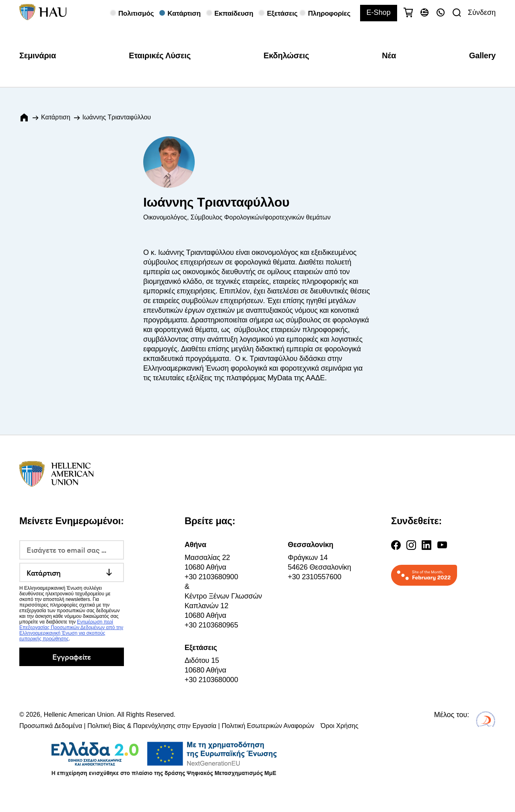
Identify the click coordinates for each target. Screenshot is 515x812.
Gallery (482, 55)
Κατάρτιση (56, 117)
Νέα (389, 55)
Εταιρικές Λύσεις (160, 55)
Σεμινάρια (38, 55)
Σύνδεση (482, 12)
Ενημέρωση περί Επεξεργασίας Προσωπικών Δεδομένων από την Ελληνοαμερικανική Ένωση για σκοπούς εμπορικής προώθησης (71, 630)
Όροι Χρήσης (340, 726)
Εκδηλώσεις (286, 55)
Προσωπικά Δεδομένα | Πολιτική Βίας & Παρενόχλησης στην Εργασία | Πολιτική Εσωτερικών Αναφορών (167, 726)
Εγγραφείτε (71, 657)
